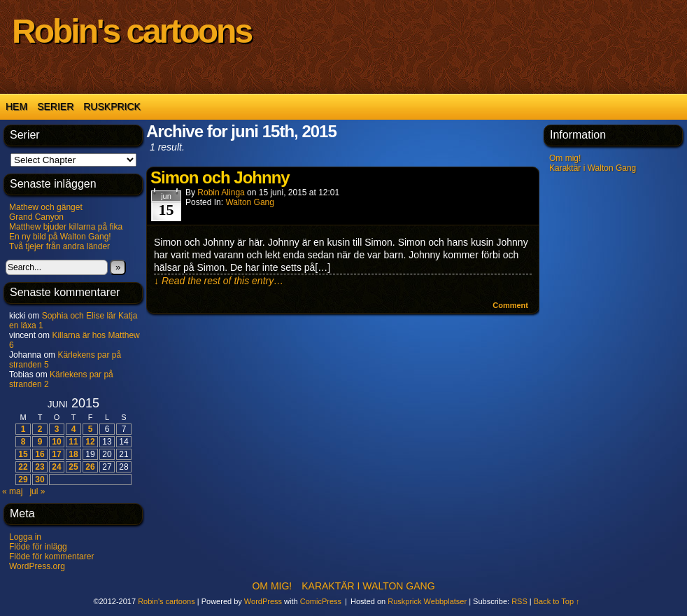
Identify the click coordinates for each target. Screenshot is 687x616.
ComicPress (321, 601)
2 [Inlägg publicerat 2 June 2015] (40, 429)
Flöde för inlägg (38, 547)
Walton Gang (250, 202)
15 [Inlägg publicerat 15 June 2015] (23, 454)
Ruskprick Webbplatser (427, 601)
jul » (37, 491)
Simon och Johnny (220, 177)
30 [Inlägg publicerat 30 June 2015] (40, 479)
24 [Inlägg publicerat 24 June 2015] (56, 467)
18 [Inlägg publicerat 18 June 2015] (73, 454)
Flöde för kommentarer (51, 556)
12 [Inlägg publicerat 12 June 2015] (90, 442)
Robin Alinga (221, 192)
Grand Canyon (36, 217)
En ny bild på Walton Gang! (60, 237)
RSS (519, 601)
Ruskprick (112, 106)
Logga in (25, 537)
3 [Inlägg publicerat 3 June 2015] (57, 429)
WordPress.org (37, 566)
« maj (12, 491)
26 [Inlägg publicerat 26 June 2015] (90, 467)
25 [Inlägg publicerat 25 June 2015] (73, 467)
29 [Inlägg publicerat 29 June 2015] (23, 479)
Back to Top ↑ (557, 601)
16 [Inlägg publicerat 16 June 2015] (40, 454)
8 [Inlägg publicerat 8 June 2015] (23, 442)
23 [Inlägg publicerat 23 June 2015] (40, 467)
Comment (510, 305)
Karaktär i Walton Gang (593, 168)
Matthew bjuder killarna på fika (66, 227)
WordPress (263, 601)
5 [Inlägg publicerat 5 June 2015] (91, 429)
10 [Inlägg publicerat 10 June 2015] (56, 442)
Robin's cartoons (132, 31)
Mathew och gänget (46, 207)
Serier (55, 106)
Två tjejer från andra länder (59, 246)
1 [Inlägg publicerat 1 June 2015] (23, 429)
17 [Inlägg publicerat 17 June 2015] (56, 454)
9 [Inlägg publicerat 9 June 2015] (40, 442)
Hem (16, 106)
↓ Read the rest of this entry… (219, 281)
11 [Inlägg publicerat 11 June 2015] (73, 442)
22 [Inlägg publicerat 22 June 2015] (23, 467)
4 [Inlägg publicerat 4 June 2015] (74, 429)
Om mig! (565, 158)
